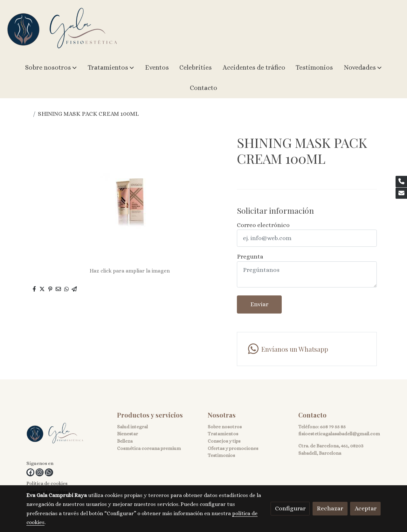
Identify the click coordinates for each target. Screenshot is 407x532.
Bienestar (128, 434)
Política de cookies (47, 483)
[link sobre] (68, 435)
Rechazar (330, 508)
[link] (62, 29)
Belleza (125, 441)
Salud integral (132, 427)
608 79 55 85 (333, 427)
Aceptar (366, 508)
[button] (51, 68)
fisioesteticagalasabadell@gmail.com (339, 434)
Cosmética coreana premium (149, 448)
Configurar (290, 508)
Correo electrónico (263, 225)
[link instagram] (40, 472)
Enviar (259, 304)
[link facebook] (30, 472)
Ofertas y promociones (233, 448)
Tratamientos (223, 434)
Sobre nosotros (225, 427)
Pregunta (250, 256)
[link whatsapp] (49, 472)
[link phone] (401, 182)
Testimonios (221, 455)
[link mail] (401, 193)
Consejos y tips (224, 441)
